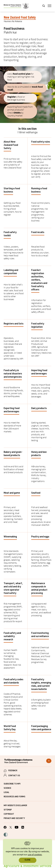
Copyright (9, 814)
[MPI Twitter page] (11, 828)
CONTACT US (14, 776)
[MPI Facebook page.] (5, 828)
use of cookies (35, 855)
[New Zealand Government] (27, 761)
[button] (6, 835)
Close (27, 860)
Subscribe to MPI (12, 784)
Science (7, 788)
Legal (6, 793)
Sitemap (8, 810)
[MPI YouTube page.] (16, 828)
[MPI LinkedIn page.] (23, 828)
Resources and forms (14, 797)
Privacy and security (14, 819)
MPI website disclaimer (15, 806)
